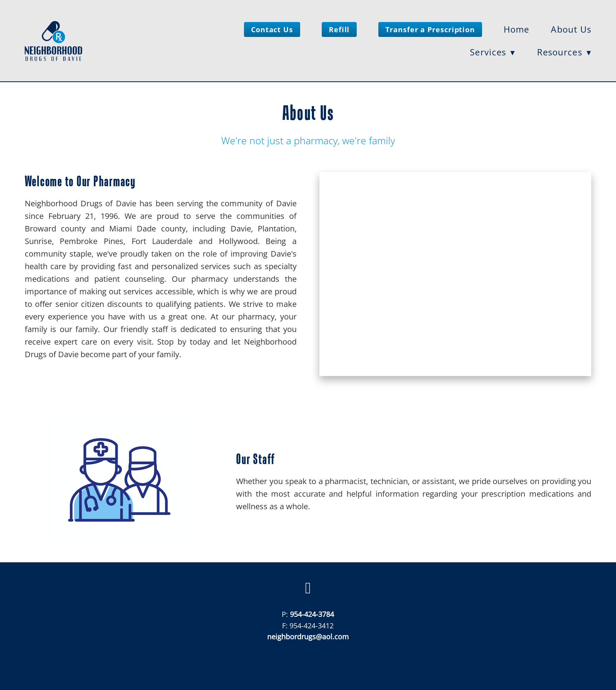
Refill (339, 29)
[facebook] (308, 588)
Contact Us (272, 29)
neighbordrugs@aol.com (308, 637)
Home (516, 29)
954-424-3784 (312, 614)
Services (492, 52)
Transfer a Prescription (430, 29)
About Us (571, 29)
